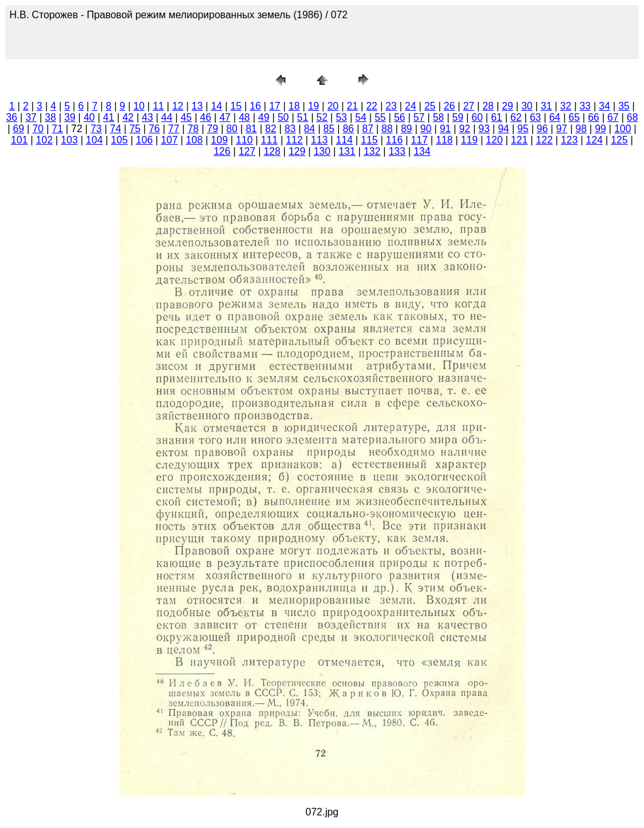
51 (303, 117)
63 (535, 117)
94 (504, 129)
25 (430, 106)
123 (569, 140)
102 (44, 140)
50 (283, 117)
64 (555, 117)
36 (12, 117)
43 (148, 117)
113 (319, 140)
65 (574, 117)
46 (206, 117)
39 (70, 117)
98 (581, 129)
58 (438, 117)
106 (144, 140)
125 (619, 140)
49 (264, 117)
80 (232, 129)
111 (269, 140)
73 (96, 129)
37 (31, 117)
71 (57, 129)
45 (186, 117)
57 (419, 117)
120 (495, 140)
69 (19, 129)
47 (225, 117)
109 (219, 140)
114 (344, 140)
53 (341, 117)
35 (624, 106)
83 (290, 129)
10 (139, 106)
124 (595, 140)
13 (197, 106)
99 (601, 129)
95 (523, 129)
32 (566, 106)
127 (247, 151)
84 (309, 129)
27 (469, 106)
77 (174, 129)
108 (195, 140)
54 (361, 117)
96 (542, 129)
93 (484, 129)
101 (19, 140)
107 (169, 140)
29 (508, 106)
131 (347, 151)
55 (380, 117)
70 (38, 129)
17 (275, 106)
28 (488, 106)
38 (50, 117)
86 (348, 129)
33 (585, 106)
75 (135, 129)
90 (426, 129)
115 (369, 140)
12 (178, 106)
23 (391, 106)
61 (497, 117)
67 (613, 117)
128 (272, 151)
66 (594, 117)
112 (295, 140)
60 (477, 117)
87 (368, 129)
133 (397, 151)
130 (322, 151)
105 (119, 140)
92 (465, 129)
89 (406, 129)
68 (633, 117)
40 (89, 117)
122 (544, 140)
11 (158, 106)
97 (562, 129)
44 (167, 117)
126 (222, 151)
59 (458, 117)
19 (314, 106)
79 (213, 129)
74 (116, 129)
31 (547, 106)
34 (604, 106)
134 (422, 151)
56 (399, 117)
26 (450, 106)
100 (623, 129)
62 (516, 117)
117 (419, 140)
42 (128, 117)
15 (236, 106)
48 (245, 117)
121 (519, 140)
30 (527, 106)
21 (352, 106)
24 (411, 106)
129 (297, 151)
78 (193, 129)
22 (372, 106)
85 (329, 129)
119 (469, 140)
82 (271, 129)
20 (333, 106)
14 (216, 106)
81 (252, 129)
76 (154, 129)
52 (322, 117)
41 (109, 117)
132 (372, 151)
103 (69, 140)
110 (244, 140)
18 (294, 106)
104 (95, 140)
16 (255, 106)
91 (445, 129)
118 (444, 140)
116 (395, 140)
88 (387, 129)
